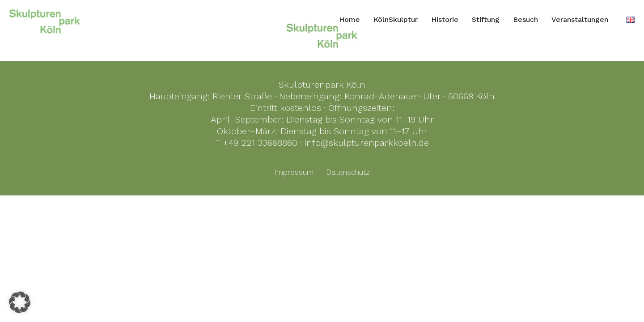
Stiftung (486, 19)
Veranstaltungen (580, 19)
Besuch (525, 19)
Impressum (294, 172)
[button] (20, 302)
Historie (445, 19)
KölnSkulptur (396, 19)
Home (350, 19)
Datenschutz (348, 172)
